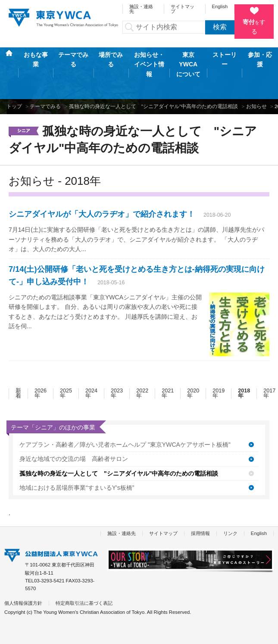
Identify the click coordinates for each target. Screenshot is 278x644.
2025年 (66, 362)
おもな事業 (36, 60)
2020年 (193, 362)
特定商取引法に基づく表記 (84, 572)
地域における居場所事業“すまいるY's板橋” (77, 457)
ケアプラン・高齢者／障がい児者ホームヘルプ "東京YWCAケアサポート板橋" (125, 414)
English (220, 6)
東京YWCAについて (188, 60)
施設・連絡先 (141, 9)
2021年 (168, 362)
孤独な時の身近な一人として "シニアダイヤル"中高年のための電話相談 (153, 75)
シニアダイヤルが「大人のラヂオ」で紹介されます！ (102, 183)
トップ (14, 75)
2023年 (117, 362)
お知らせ (256, 75)
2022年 (142, 362)
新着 (18, 362)
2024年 (91, 362)
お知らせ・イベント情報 (149, 60)
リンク (230, 502)
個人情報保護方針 (23, 572)
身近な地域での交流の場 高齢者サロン (74, 428)
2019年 (219, 362)
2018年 (244, 362)
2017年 (269, 362)
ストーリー (225, 59)
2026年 (41, 362)
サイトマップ (183, 9)
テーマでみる (73, 60)
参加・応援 (260, 59)
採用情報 (200, 502)
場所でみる (111, 60)
